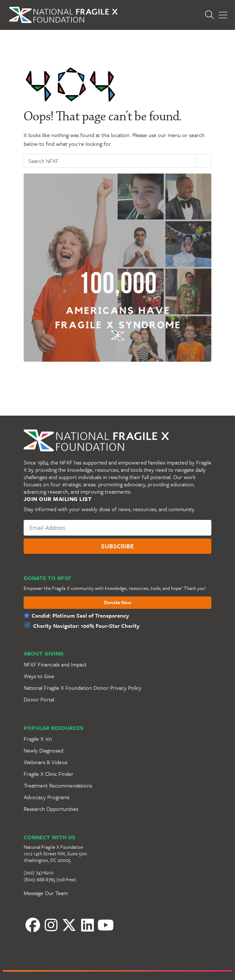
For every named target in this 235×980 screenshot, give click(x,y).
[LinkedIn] (87, 925)
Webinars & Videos (45, 762)
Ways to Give (39, 676)
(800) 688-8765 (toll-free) (50, 879)
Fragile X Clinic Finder (49, 774)
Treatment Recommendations (58, 785)
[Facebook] (33, 925)
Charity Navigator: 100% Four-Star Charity (86, 626)
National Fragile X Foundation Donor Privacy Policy (83, 688)
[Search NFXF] (110, 161)
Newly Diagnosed (43, 750)
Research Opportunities (51, 809)
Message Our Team (46, 893)
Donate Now (118, 603)
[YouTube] (105, 925)
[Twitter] (69, 925)
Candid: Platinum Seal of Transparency (80, 615)
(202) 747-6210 (39, 872)
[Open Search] (212, 15)
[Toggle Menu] (223, 15)
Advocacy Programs (47, 797)
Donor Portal (39, 699)
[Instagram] (51, 925)
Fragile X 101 (38, 739)
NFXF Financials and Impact (55, 664)
